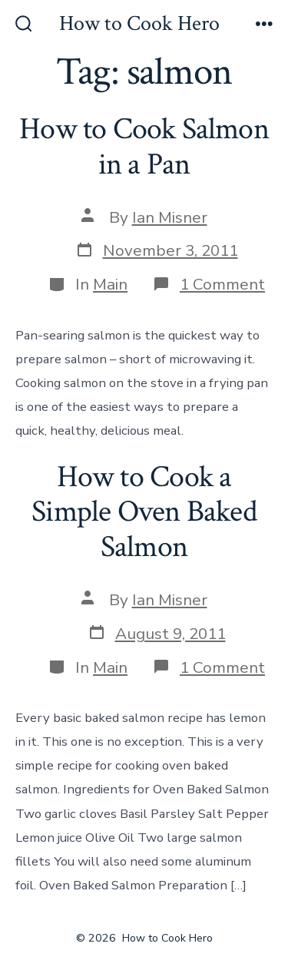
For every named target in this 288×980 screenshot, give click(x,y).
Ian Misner (170, 217)
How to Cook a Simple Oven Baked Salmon (144, 512)
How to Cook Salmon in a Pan (144, 147)
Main (110, 284)
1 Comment (222, 284)
